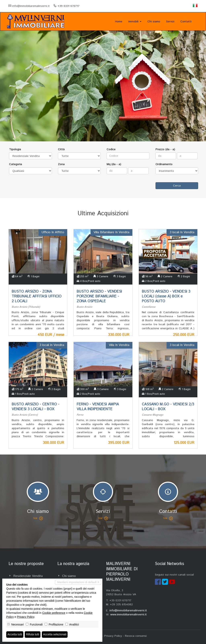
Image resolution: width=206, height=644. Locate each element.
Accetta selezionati (55, 635)
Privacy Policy (113, 636)
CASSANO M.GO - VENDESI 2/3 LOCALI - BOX (168, 407)
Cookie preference (54, 613)
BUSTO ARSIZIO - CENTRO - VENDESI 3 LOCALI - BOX (36, 407)
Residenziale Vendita (28, 576)
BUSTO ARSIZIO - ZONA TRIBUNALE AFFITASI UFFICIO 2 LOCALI (37, 296)
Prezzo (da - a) (165, 149)
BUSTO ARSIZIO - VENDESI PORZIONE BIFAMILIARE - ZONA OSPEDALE (99, 296)
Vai (38, 518)
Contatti (186, 22)
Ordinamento (164, 164)
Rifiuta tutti (33, 635)
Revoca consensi (136, 636)
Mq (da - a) (114, 164)
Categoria (15, 164)
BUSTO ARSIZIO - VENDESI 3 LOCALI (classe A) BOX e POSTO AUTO (166, 296)
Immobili (135, 22)
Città (61, 149)
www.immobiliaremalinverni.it (128, 615)
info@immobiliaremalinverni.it (31, 6)
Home (119, 22)
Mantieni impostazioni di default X (78, 582)
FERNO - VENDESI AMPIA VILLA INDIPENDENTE (98, 407)
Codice (111, 149)
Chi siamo (154, 22)
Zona (61, 164)
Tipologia (15, 149)
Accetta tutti (15, 635)
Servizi (170, 22)
